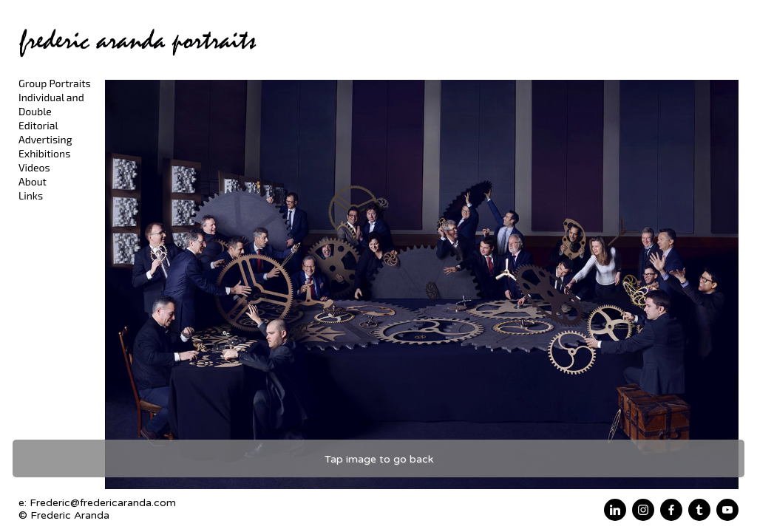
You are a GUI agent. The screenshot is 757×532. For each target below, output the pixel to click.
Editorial (38, 125)
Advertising (45, 139)
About (33, 181)
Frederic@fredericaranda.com (103, 503)
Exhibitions (44, 153)
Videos (34, 167)
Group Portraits (55, 83)
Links (31, 195)
